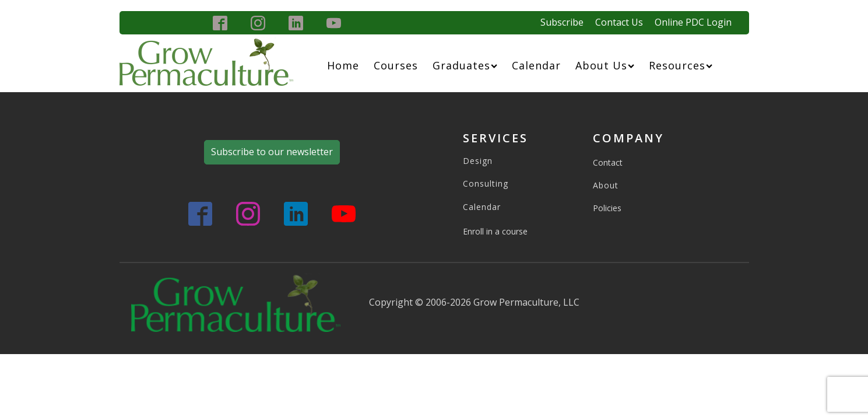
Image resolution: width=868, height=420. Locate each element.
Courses (396, 65)
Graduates (465, 65)
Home (343, 65)
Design (478, 161)
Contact (608, 162)
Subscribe (562, 22)
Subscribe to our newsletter (272, 152)
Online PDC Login (693, 22)
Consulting (486, 183)
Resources (681, 65)
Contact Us (619, 22)
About (606, 185)
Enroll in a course (495, 231)
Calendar (536, 65)
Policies (607, 208)
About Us (605, 65)
